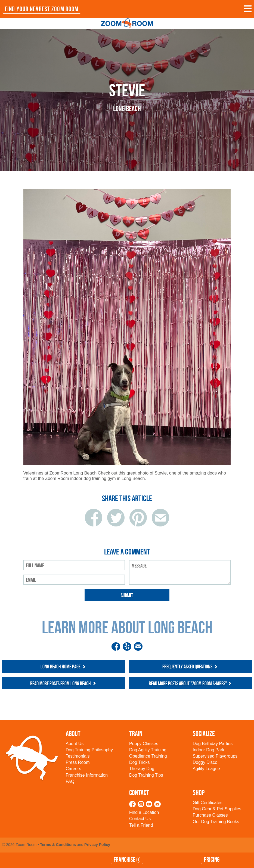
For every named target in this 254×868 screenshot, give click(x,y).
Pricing (212, 860)
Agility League (207, 769)
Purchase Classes (210, 815)
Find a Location (144, 812)
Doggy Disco (205, 762)
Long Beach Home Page (64, 666)
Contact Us (140, 819)
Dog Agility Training (148, 750)
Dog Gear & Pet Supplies (217, 809)
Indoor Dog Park (209, 750)
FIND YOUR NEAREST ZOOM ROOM (42, 9)
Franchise (127, 860)
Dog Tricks (140, 762)
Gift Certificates (208, 803)
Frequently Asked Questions (190, 666)
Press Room (78, 762)
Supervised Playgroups (215, 756)
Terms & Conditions (58, 845)
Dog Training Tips (146, 775)
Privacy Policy (97, 845)
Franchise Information (87, 775)
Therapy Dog (142, 769)
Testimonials (78, 756)
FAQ (70, 781)
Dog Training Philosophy (89, 750)
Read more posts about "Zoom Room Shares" (191, 683)
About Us (75, 744)
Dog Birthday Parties (213, 744)
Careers (74, 769)
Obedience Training (148, 756)
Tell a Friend (141, 825)
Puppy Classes (144, 744)
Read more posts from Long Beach (64, 683)
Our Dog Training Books (216, 822)
